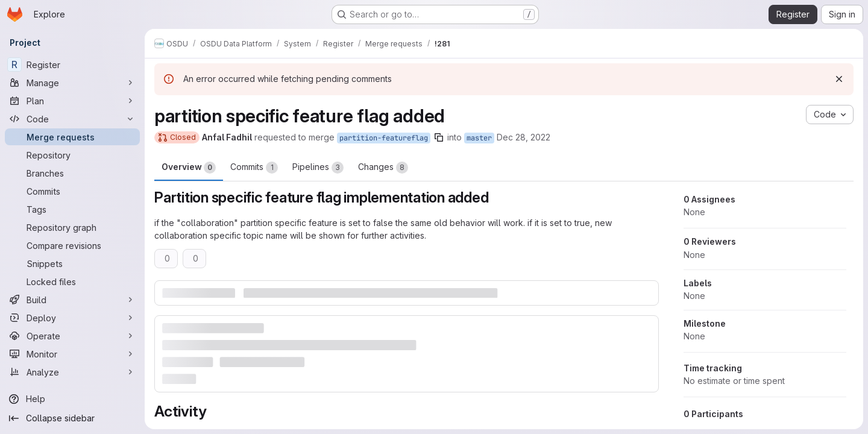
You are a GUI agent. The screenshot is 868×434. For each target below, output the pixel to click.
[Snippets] (72, 263)
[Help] (72, 399)
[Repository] (72, 155)
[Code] (72, 119)
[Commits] (72, 191)
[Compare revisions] (72, 245)
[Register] (72, 64)
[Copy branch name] (439, 137)
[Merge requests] (72, 137)
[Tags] (72, 209)
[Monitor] (72, 354)
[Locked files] (72, 281)
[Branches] (72, 173)
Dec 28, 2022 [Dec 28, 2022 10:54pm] (524, 137)
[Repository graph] (72, 227)
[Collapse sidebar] (72, 418)
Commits (254, 168)
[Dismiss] (839, 79)
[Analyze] (72, 372)
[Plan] (72, 101)
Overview (189, 168)
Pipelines (318, 168)
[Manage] (72, 83)
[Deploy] (72, 318)
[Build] (72, 300)
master (479, 138)
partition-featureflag (384, 138)
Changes (383, 168)
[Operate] (72, 336)
